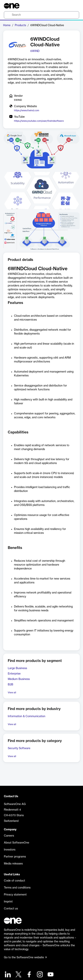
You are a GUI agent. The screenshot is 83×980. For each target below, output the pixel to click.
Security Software (19, 748)
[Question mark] (74, 6)
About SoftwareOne (17, 843)
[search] (41, 15)
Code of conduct (14, 881)
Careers (9, 836)
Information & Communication (27, 716)
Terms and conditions (17, 888)
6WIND (35, 51)
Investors (10, 850)
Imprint (8, 902)
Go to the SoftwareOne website (25, 958)
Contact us (11, 909)
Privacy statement (15, 895)
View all (12, 693)
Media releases (13, 864)
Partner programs (15, 857)
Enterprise (14, 674)
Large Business (17, 668)
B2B (10, 685)
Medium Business (19, 679)
